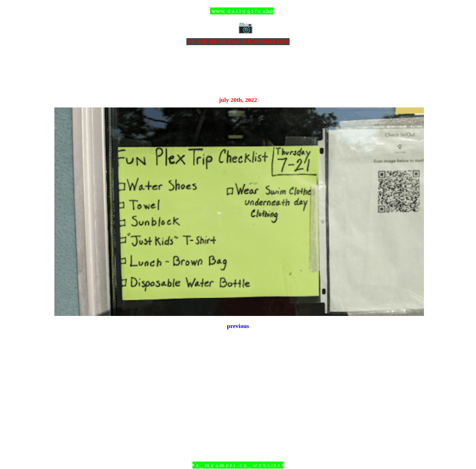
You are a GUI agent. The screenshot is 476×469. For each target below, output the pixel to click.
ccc (238, 11)
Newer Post (66, 414)
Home (239, 414)
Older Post (411, 414)
